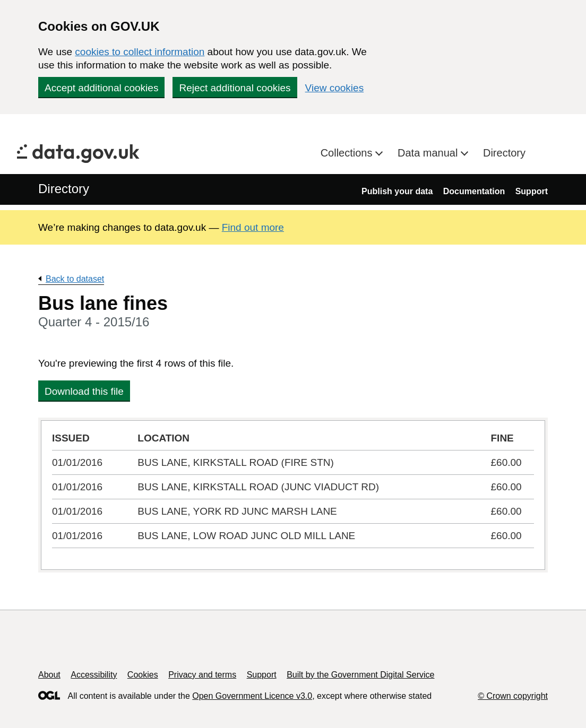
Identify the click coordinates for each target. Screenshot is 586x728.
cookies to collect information (140, 52)
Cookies (143, 675)
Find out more (253, 227)
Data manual (429, 153)
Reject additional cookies (235, 88)
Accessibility (94, 675)
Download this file (84, 391)
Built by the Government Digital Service (360, 675)
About (49, 675)
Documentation (474, 191)
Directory (504, 153)
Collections (348, 153)
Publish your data (397, 191)
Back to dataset (75, 279)
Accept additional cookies (101, 88)
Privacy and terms (202, 675)
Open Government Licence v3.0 (252, 696)
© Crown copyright (513, 696)
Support (532, 191)
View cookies (335, 88)
